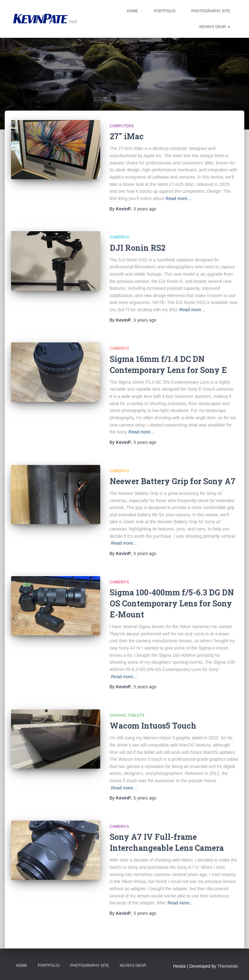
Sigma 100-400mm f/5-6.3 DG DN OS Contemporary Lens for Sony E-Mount (172, 603)
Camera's (119, 237)
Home (132, 11)
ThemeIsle (228, 966)
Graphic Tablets (127, 715)
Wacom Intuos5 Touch (153, 726)
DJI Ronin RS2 (138, 248)
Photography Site (211, 11)
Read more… (179, 198)
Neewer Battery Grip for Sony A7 (173, 481)
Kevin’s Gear (215, 27)
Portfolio (165, 11)
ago (145, 209)
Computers (122, 126)
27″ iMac (127, 136)
